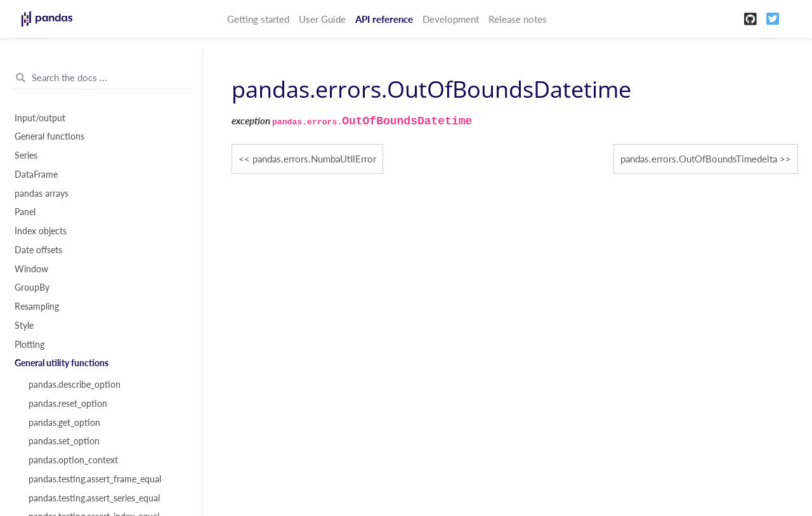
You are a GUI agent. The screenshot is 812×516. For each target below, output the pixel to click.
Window (31, 269)
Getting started (258, 19)
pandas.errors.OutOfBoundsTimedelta (699, 159)
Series (26, 155)
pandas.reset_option (68, 404)
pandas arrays (42, 194)
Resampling (37, 307)
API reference (384, 19)
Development (451, 19)
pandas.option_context (73, 460)
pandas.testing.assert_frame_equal (95, 479)
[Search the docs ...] (101, 78)
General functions (49, 136)
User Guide (322, 19)
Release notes (518, 19)
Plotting (29, 345)
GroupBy (32, 288)
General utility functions (62, 363)
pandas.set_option (64, 441)
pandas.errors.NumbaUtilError (314, 159)
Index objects (41, 231)
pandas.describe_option (75, 385)
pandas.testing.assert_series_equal (94, 498)
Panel (25, 212)
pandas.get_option (64, 423)
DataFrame (36, 175)
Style (24, 326)
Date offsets (38, 250)
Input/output (40, 118)
